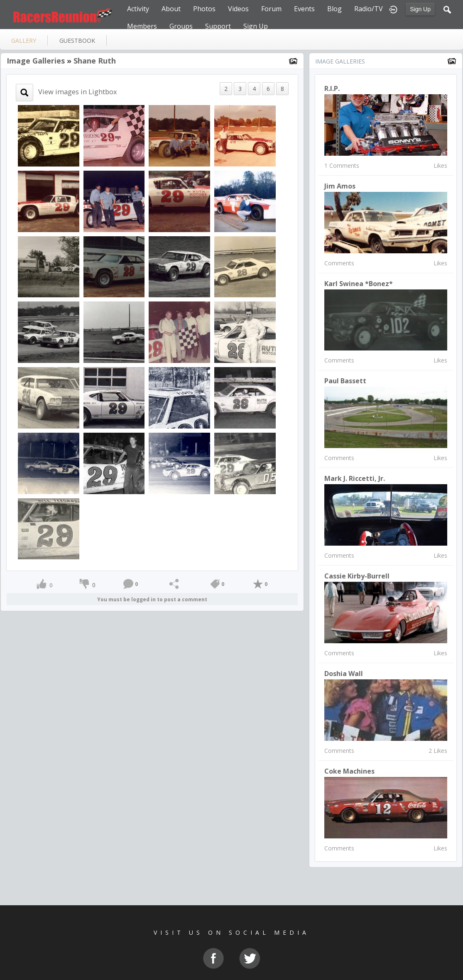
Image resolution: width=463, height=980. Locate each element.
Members (142, 26)
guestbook (77, 40)
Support (218, 26)
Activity (138, 9)
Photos (204, 9)
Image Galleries (36, 61)
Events (304, 9)
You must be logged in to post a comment (152, 599)
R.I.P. (332, 88)
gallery (24, 40)
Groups (181, 26)
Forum (271, 9)
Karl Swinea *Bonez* (359, 284)
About (171, 9)
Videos (238, 9)
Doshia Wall (344, 674)
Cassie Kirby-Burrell (357, 576)
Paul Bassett (345, 381)
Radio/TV (369, 9)
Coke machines (349, 771)
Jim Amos (340, 186)
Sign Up (420, 9)
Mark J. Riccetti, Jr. (355, 478)
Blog (334, 9)
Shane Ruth (95, 61)
